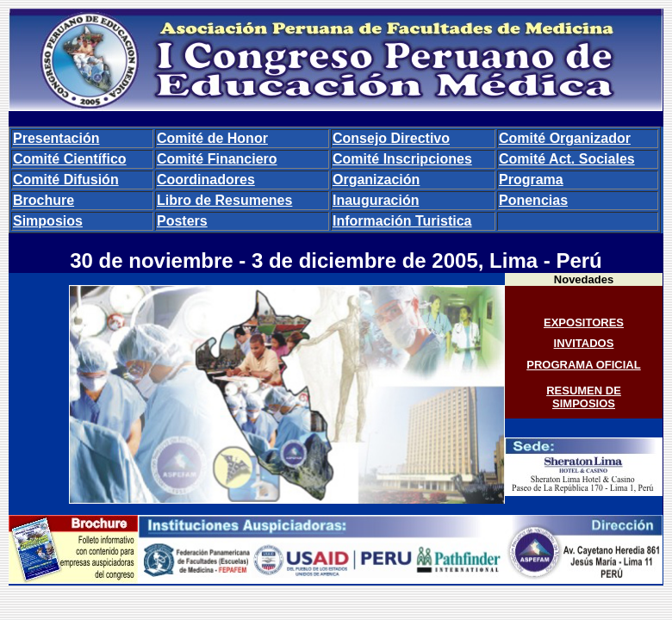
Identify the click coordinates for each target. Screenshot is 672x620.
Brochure (44, 200)
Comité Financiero (217, 159)
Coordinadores (206, 180)
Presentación (56, 138)
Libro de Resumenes (224, 200)
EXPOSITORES (584, 322)
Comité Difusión (66, 180)
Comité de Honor (212, 138)
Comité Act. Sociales (567, 159)
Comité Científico (70, 159)
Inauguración (376, 200)
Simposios (48, 221)
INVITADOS (584, 343)
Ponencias (533, 200)
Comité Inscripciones (402, 159)
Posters (182, 221)
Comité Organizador (565, 138)
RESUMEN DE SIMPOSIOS (584, 397)
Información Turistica (402, 221)
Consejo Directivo (391, 138)
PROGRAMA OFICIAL (583, 365)
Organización (376, 180)
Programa (531, 180)
